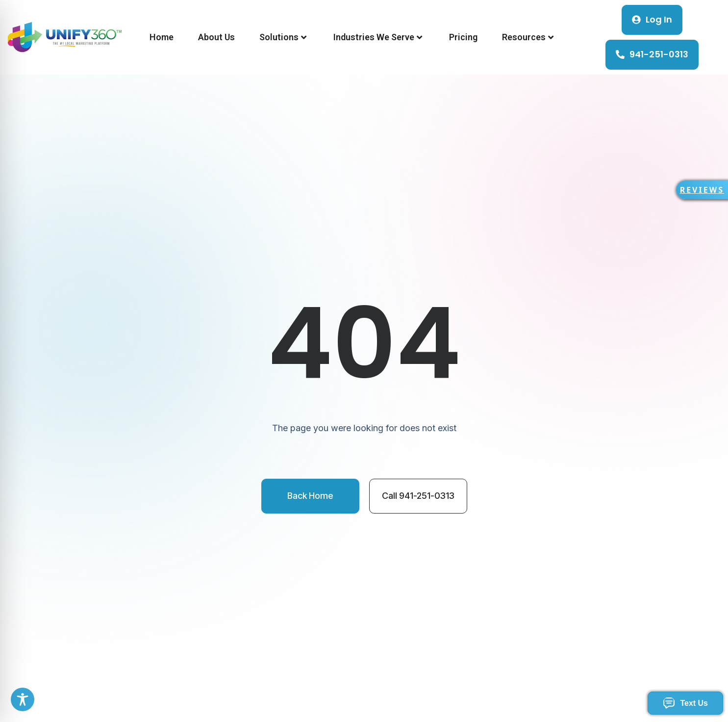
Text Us (685, 703)
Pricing (463, 37)
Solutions (283, 37)
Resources (528, 37)
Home (162, 37)
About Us (216, 37)
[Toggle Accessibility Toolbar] (23, 699)
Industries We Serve (378, 37)
